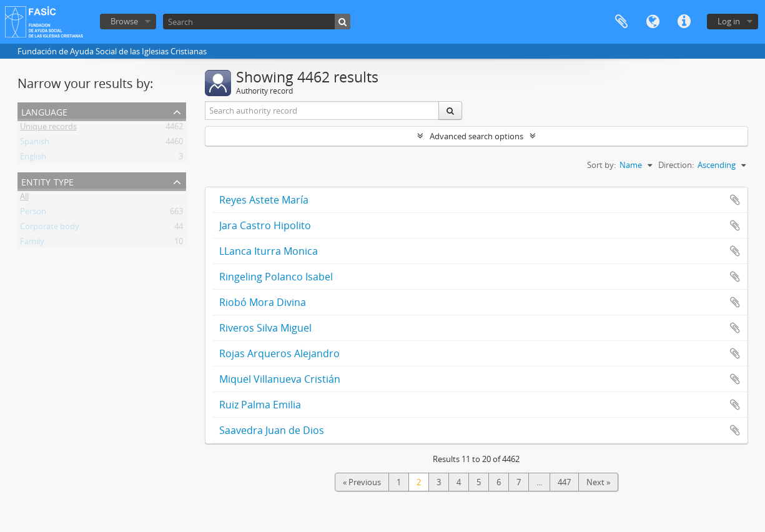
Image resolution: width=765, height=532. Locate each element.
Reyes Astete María (264, 200)
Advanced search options (476, 136)
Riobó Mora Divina (263, 302)
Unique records (48, 129)
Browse (124, 21)
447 (564, 482)
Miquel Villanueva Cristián (280, 379)
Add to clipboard (735, 200)
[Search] (257, 22)
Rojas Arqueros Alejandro (279, 353)
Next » (598, 482)
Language (653, 22)
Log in (729, 21)
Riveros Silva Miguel (265, 328)
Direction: (676, 165)
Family (32, 244)
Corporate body (50, 229)
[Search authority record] (322, 111)
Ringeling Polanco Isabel (276, 277)
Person (33, 214)
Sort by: (601, 165)
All (24, 199)
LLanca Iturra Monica (269, 251)
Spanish (35, 144)
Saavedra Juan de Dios (272, 430)
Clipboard (621, 22)
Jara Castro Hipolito (265, 225)
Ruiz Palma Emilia (260, 405)
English (33, 159)
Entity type (47, 181)
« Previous (362, 482)
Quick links (684, 22)
